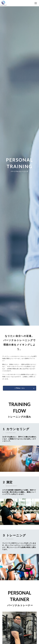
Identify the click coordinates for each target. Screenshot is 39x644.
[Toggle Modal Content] (36, 3)
